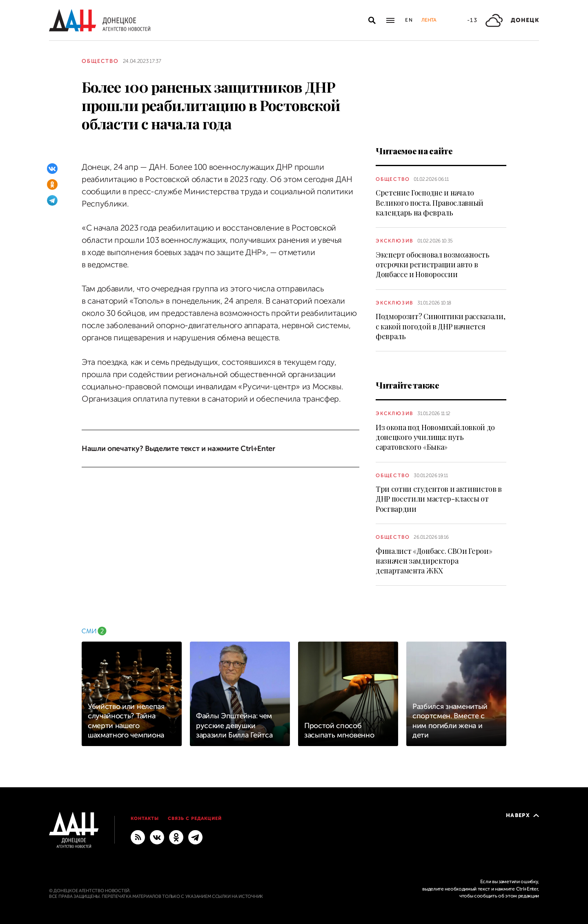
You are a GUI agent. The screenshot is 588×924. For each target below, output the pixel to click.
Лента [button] (429, 20)
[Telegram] (52, 200)
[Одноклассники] (52, 184)
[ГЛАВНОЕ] (195, 837)
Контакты (145, 818)
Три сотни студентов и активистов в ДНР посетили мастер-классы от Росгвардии (439, 499)
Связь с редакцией (195, 818)
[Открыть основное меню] (390, 20)
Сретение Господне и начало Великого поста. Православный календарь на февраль (430, 203)
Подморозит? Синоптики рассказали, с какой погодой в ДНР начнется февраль (440, 326)
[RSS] (138, 837)
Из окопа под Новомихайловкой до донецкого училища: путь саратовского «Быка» (435, 437)
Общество (100, 61)
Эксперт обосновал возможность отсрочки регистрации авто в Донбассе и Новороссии (433, 265)
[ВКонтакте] (52, 169)
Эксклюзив (394, 241)
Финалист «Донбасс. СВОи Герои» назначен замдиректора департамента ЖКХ (434, 561)
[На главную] (100, 20)
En (409, 20)
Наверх (522, 815)
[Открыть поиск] (372, 20)
